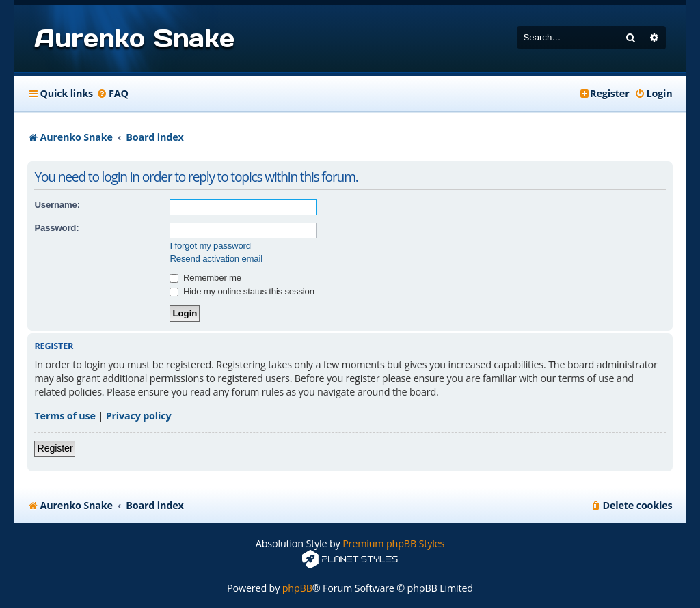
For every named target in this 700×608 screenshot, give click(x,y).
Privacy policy (139, 416)
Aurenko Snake (134, 38)
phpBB (297, 588)
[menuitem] (112, 94)
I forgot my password (210, 246)
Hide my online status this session (242, 291)
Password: (56, 228)
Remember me (205, 278)
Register (55, 448)
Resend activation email (216, 259)
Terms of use (65, 416)
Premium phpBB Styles (393, 543)
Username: (57, 205)
